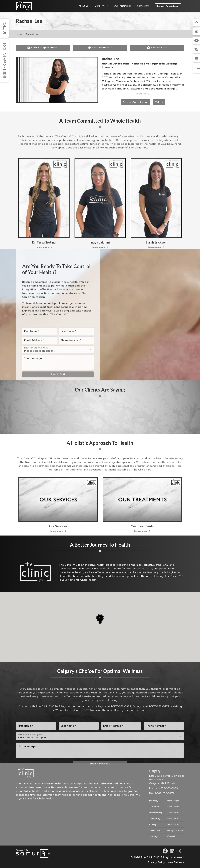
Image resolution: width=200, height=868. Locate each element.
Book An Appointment (168, 6)
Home (19, 34)
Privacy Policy (156, 862)
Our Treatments (122, 6)
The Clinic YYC (150, 857)
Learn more (100, 331)
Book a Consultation (136, 102)
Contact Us (143, 6)
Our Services (101, 6)
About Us (83, 6)
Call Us (159, 102)
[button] (100, 619)
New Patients (176, 862)
